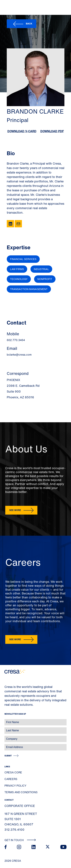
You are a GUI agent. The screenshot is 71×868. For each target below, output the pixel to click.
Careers (11, 779)
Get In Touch (20, 840)
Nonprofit (45, 279)
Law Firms (17, 269)
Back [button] (29, 24)
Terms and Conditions (21, 792)
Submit (8, 756)
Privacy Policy (15, 786)
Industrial (41, 269)
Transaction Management (29, 289)
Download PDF (52, 131)
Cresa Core (13, 772)
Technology (19, 279)
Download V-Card (22, 131)
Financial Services (23, 259)
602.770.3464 (16, 340)
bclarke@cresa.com (19, 355)
